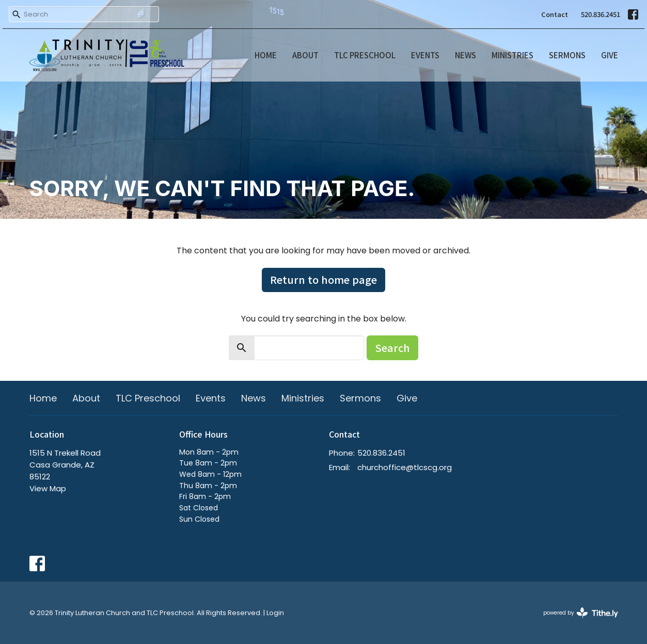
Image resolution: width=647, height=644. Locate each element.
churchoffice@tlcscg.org (405, 467)
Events (425, 55)
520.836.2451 (601, 14)
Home (266, 55)
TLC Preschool (365, 55)
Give (610, 55)
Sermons (567, 55)
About (305, 55)
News (465, 55)
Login (275, 613)
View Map (48, 488)
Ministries (512, 55)
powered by (581, 613)
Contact (555, 14)
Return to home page (323, 279)
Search (392, 348)
